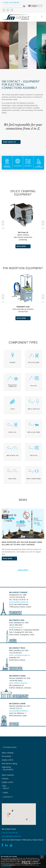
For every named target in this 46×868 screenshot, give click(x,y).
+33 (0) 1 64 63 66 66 (10, 3)
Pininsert (5, 779)
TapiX (4, 786)
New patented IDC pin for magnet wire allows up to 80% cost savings (22, 543)
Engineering (6, 767)
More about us (12, 142)
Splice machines (8, 775)
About (6, 788)
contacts (8, 797)
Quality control (7, 760)
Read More (24, 246)
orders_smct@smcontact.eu (19, 655)
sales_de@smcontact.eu (18, 683)
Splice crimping (7, 753)
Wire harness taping (9, 763)
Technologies (10, 747)
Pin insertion (7, 756)
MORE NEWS (23, 570)
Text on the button (12, 359)
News (6, 793)
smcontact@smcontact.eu (19, 602)
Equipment (8, 770)
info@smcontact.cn (16, 627)
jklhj (34, 359)
